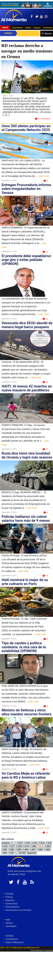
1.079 (26, 846)
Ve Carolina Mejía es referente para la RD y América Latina (26, 775)
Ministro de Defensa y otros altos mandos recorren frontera (26, 712)
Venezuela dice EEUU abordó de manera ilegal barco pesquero (27, 325)
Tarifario (10, 936)
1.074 (41, 843)
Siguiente (32, 853)
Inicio (5, 28)
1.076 (5, 846)
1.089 (47, 850)
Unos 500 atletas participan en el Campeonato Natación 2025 (26, 128)
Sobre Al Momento (15, 942)
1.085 (18, 850)
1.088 (40, 850)
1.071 (20, 843)
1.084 (11, 850)
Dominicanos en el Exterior (18, 910)
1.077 (12, 846)
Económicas (12, 904)
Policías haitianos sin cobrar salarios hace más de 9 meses (26, 519)
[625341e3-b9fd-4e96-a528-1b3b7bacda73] (26, 5)
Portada (9, 894)
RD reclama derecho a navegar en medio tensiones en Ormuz (27, 51)
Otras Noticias (17, 28)
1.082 (48, 846)
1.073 (34, 843)
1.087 (33, 850)
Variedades (11, 926)
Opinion (9, 923)
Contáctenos (12, 939)
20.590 (22, 853)
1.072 (27, 843)
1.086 (25, 850)
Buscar (48, 34)
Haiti (8, 920)
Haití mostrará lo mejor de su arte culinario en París (25, 582)
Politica (28, 28)
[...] (8, 115)
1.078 (19, 846)
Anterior (6, 843)
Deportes (37, 28)
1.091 (11, 853)
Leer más (44, 176)
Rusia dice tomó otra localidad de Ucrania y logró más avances (27, 455)
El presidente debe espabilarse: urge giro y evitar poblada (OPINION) (27, 260)
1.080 (33, 846)
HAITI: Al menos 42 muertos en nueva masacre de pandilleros (27, 388)
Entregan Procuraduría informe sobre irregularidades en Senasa (26, 189)
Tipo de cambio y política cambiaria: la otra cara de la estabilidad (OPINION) (24, 647)
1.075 (49, 843)
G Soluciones (48, 950)
